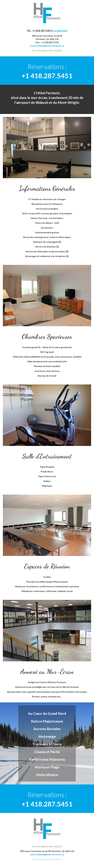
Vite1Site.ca (56, 859)
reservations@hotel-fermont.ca (47, 46)
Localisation (60, 31)
